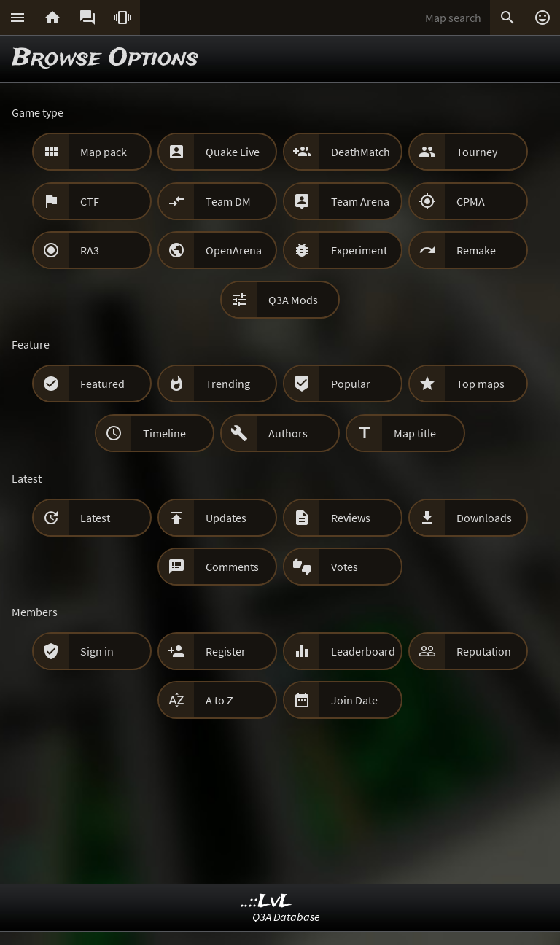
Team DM (228, 201)
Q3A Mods (293, 300)
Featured (102, 384)
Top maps (481, 384)
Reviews (351, 518)
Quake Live (233, 152)
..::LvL (267, 902)
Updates (226, 518)
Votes (345, 567)
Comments (232, 567)
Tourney (477, 152)
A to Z (219, 700)
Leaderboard (363, 651)
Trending (228, 384)
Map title (415, 433)
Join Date (354, 700)
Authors (288, 433)
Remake (476, 250)
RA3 (90, 250)
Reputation (484, 651)
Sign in (97, 651)
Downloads (484, 518)
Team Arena (360, 201)
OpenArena (234, 250)
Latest (95, 518)
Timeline (164, 433)
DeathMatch (361, 152)
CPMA (471, 201)
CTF (90, 201)
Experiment (359, 250)
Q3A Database (286, 917)
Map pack (104, 152)
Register (226, 651)
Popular (351, 384)
